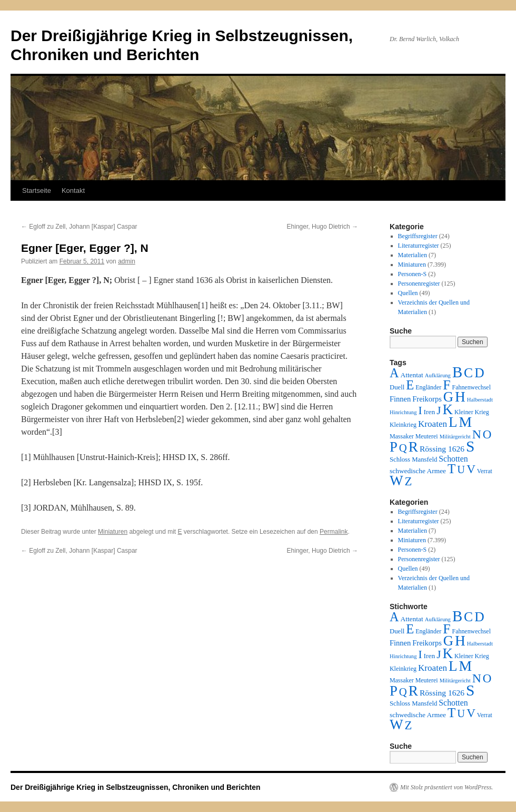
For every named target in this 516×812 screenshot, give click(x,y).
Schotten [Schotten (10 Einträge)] (453, 459)
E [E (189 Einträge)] (410, 385)
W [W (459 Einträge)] (396, 481)
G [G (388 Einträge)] (448, 397)
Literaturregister (419, 246)
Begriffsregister (418, 236)
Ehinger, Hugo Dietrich (322, 227)
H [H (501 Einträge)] (460, 397)
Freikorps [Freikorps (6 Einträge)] (427, 399)
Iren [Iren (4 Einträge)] (430, 412)
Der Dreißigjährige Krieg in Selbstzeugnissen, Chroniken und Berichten (136, 787)
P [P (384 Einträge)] (394, 447)
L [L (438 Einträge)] (453, 422)
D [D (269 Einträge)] (479, 373)
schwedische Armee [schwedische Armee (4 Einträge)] (418, 471)
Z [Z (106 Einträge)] (409, 481)
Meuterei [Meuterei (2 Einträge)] (427, 436)
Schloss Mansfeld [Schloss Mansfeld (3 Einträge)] (413, 459)
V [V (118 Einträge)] (471, 469)
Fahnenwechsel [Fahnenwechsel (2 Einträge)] (472, 387)
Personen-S (413, 274)
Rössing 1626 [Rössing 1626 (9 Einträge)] (442, 449)
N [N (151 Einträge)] (477, 434)
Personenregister (419, 283)
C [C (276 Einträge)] (468, 373)
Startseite (37, 190)
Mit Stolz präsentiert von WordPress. (446, 787)
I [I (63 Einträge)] (420, 410)
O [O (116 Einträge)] (487, 434)
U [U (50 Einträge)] (461, 469)
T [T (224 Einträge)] (451, 469)
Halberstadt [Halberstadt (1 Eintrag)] (480, 400)
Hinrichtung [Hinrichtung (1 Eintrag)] (403, 412)
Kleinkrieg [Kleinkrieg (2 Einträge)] (403, 425)
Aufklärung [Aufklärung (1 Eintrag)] (438, 375)
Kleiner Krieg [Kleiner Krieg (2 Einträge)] (472, 412)
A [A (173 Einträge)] (394, 373)
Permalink (334, 532)
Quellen (408, 293)
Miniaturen (113, 532)
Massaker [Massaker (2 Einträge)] (402, 436)
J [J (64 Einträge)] (439, 410)
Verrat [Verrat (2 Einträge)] (485, 471)
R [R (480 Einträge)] (413, 447)
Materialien (413, 255)
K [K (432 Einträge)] (447, 409)
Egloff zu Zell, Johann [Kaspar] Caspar (79, 227)
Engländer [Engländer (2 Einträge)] (428, 387)
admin (127, 261)
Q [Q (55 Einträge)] (403, 448)
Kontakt (73, 190)
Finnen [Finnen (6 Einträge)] (400, 399)
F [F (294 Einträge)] (446, 385)
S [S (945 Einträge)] (470, 446)
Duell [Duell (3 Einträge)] (397, 387)
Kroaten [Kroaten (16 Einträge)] (433, 424)
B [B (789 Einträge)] (457, 372)
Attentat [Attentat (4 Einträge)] (411, 375)
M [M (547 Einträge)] (466, 422)
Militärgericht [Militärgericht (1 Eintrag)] (455, 437)
